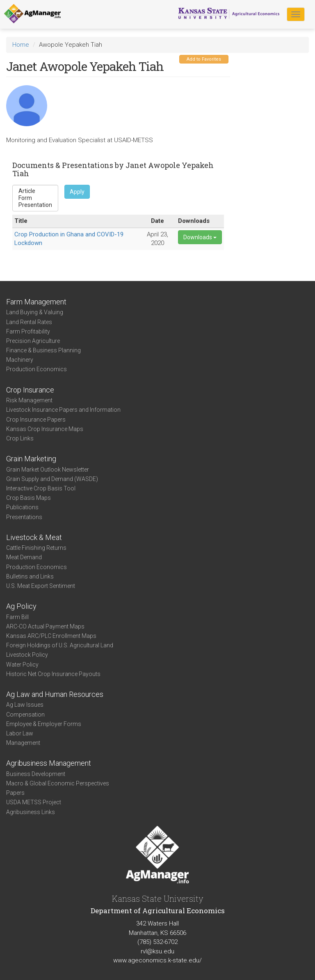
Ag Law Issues (25, 705)
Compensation (25, 715)
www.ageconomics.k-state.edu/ (157, 960)
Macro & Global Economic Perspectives (58, 783)
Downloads (200, 237)
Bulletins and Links (30, 576)
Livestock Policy (27, 655)
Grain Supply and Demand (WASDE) (52, 479)
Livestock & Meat (34, 537)
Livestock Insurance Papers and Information (63, 410)
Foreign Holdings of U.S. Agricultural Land (60, 645)
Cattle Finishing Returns (36, 548)
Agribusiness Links (31, 812)
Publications (22, 507)
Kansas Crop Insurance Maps (45, 429)
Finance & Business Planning (43, 350)
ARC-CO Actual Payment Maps (45, 626)
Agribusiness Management (49, 763)
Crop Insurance (30, 390)
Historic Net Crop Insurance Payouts (53, 674)
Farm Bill (17, 617)
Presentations (24, 517)
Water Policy (22, 665)
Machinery (20, 360)
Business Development (36, 774)
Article (35, 191)
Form (35, 198)
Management (23, 743)
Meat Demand (24, 557)
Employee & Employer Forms (44, 724)
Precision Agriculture (33, 341)
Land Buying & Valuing (35, 312)
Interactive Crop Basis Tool (41, 488)
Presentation (35, 205)
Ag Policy (21, 606)
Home (21, 45)
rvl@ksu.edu (157, 951)
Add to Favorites (204, 59)
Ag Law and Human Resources (55, 694)
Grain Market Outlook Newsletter (48, 470)
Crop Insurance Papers (36, 420)
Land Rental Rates (29, 322)
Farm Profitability (28, 331)
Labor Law (20, 733)
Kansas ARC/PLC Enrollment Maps (51, 636)
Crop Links (20, 438)
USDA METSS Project (34, 802)
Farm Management (36, 302)
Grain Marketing (31, 459)
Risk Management (29, 400)
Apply (77, 192)
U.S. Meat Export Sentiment (41, 586)
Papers (15, 793)
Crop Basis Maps (29, 498)
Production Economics (37, 369)
